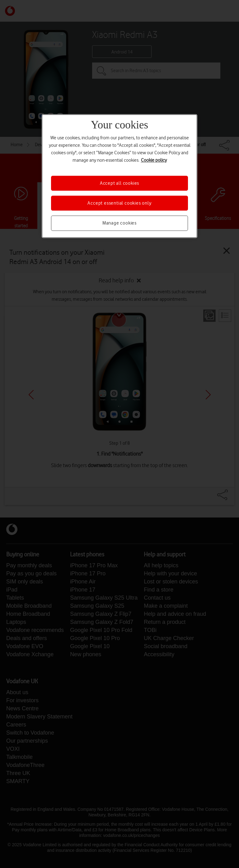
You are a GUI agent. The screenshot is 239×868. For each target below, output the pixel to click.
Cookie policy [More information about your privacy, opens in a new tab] (154, 160)
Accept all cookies (119, 183)
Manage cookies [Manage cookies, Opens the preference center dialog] (119, 223)
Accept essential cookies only (119, 203)
